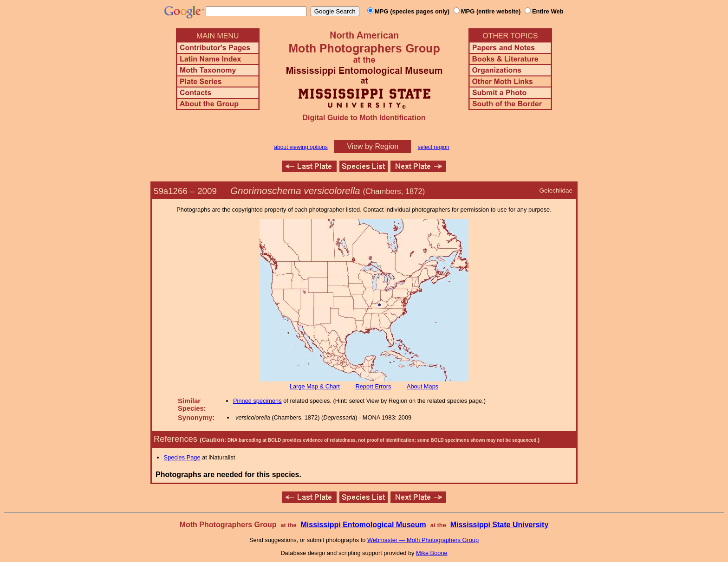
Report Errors (374, 386)
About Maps (422, 386)
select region (434, 147)
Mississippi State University (500, 525)
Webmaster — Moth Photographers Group (423, 540)
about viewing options (301, 147)
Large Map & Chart (315, 386)
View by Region (373, 146)
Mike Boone (432, 553)
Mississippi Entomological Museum (363, 525)
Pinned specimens (257, 401)
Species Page (182, 457)
